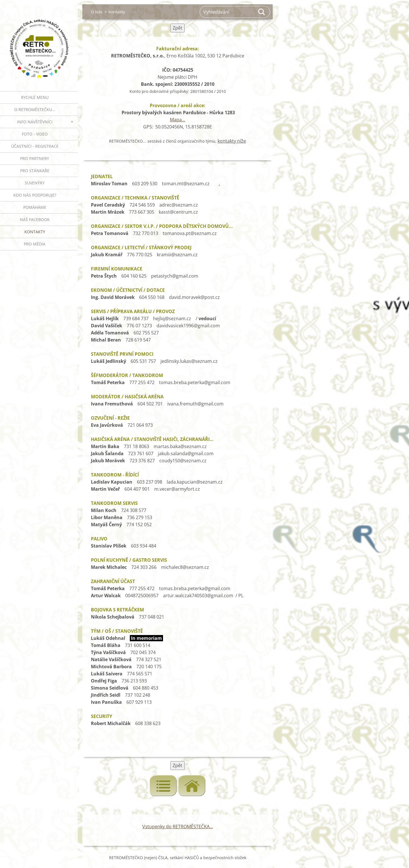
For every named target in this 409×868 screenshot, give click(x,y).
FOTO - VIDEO (35, 134)
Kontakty (35, 232)
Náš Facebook (35, 219)
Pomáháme (35, 207)
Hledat (262, 12)
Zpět (178, 28)
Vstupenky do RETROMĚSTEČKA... (178, 827)
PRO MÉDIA (35, 244)
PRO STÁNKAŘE (35, 171)
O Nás (97, 12)
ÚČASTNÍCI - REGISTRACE (35, 146)
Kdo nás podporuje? (35, 195)
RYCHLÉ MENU (35, 97)
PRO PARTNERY (35, 158)
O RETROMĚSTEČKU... (35, 110)
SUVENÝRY (35, 183)
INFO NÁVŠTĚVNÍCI (35, 122)
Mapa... (178, 120)
